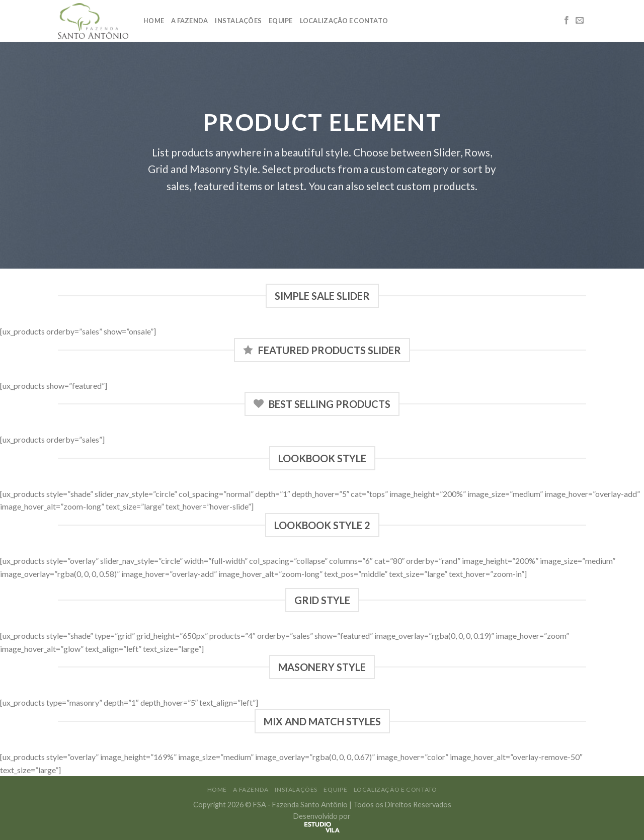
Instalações (238, 21)
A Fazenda (189, 21)
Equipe (281, 21)
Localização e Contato (344, 21)
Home (154, 21)
